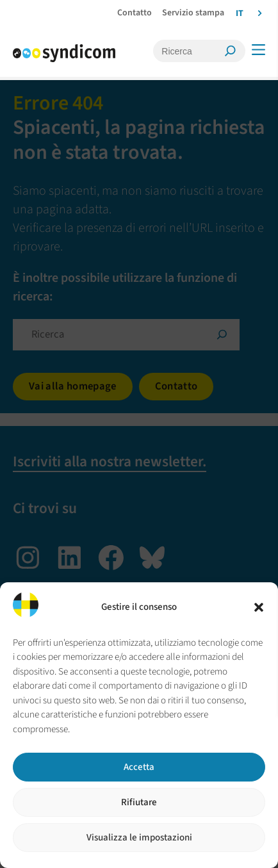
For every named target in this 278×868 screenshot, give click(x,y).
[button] (259, 607)
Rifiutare (139, 802)
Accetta (139, 767)
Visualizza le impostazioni (139, 838)
